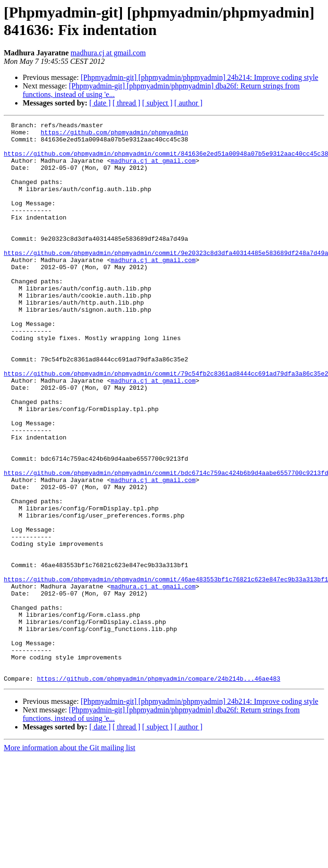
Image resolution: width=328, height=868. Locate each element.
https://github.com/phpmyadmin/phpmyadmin (114, 135)
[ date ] (100, 103)
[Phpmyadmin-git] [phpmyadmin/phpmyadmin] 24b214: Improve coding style (200, 77)
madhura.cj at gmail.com (108, 53)
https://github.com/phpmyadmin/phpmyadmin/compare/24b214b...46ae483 (159, 790)
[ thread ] (126, 103)
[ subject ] (157, 103)
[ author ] (189, 103)
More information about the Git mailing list (69, 860)
